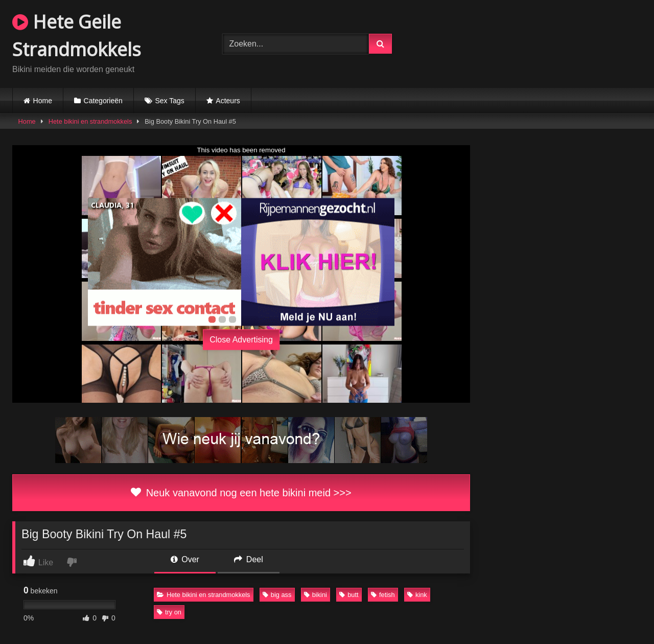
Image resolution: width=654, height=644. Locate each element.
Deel (248, 559)
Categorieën (103, 101)
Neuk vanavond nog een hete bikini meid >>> (241, 493)
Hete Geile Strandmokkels (77, 36)
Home (43, 101)
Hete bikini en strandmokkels (90, 121)
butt (349, 595)
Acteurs (228, 101)
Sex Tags (169, 101)
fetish (383, 595)
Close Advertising (241, 340)
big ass (277, 595)
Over (185, 559)
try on (169, 612)
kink (417, 595)
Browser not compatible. (537, 42)
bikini (316, 595)
